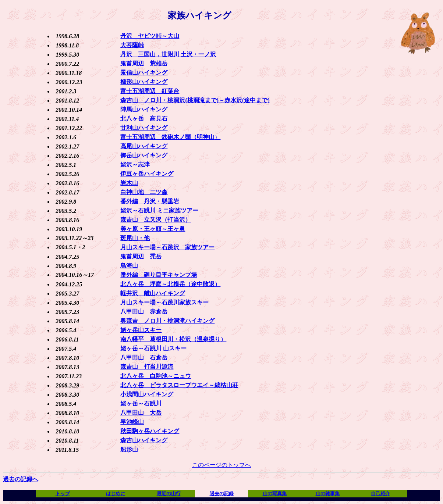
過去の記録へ (21, 479)
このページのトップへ (221, 465)
